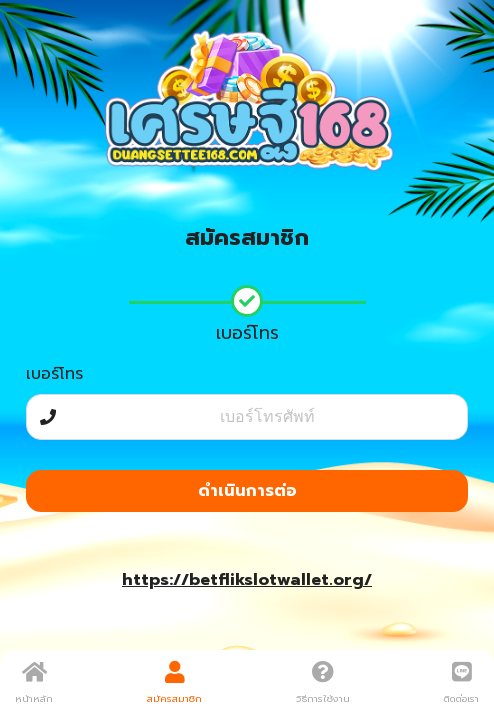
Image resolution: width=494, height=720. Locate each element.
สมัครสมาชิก (174, 683)
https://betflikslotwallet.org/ (247, 580)
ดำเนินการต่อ (247, 491)
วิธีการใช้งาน (323, 683)
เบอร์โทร (54, 374)
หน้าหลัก (34, 683)
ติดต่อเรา (461, 683)
